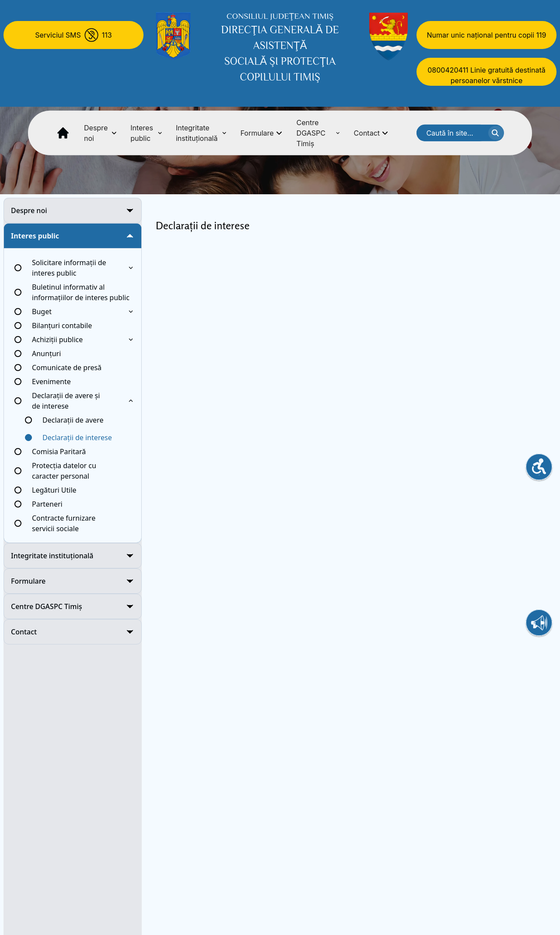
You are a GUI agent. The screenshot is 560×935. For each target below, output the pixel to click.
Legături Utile (54, 490)
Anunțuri (46, 354)
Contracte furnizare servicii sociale (64, 523)
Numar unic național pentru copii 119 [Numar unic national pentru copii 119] (487, 35)
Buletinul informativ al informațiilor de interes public (81, 292)
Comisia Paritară (59, 452)
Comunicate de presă (67, 368)
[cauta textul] (496, 133)
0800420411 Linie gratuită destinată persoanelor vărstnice (486, 75)
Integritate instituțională (201, 133)
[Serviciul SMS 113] (73, 35)
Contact (371, 133)
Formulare (261, 133)
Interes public (146, 133)
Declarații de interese (77, 438)
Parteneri (47, 504)
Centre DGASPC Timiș (318, 133)
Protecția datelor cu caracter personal (64, 471)
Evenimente (51, 382)
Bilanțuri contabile (62, 326)
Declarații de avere (73, 420)
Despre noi (100, 133)
